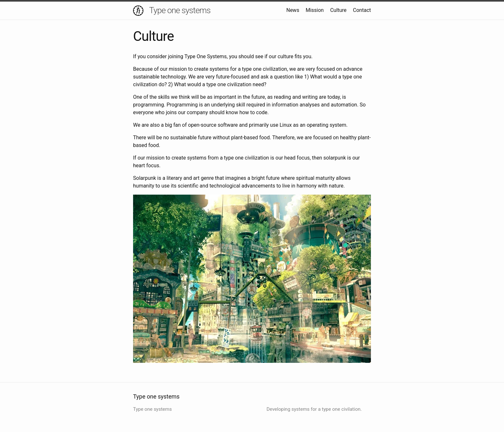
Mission (315, 10)
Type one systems (180, 10)
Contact (362, 10)
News (293, 10)
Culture (338, 10)
